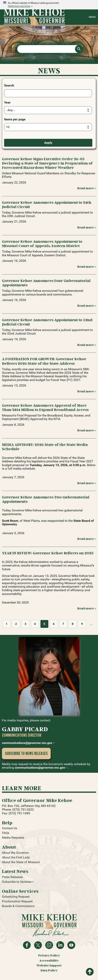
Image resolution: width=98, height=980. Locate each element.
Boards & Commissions (18, 906)
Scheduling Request (16, 897)
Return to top (90, 970)
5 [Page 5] (44, 624)
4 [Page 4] (35, 624)
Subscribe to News (26, 753)
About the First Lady (16, 857)
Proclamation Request (17, 901)
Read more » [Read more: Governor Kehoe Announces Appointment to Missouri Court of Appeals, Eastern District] (87, 266)
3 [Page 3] (25, 624)
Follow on (38, 945)
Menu (92, 17)
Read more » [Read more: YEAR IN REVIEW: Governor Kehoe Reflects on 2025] (87, 608)
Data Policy (49, 970)
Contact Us (10, 828)
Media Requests (13, 838)
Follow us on (49, 945)
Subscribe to (18, 882)
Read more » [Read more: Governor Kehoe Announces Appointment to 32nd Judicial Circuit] (87, 345)
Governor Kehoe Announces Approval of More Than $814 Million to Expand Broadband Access (45, 407)
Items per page (15, 119)
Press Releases (12, 877)
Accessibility (49, 960)
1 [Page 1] (7, 624)
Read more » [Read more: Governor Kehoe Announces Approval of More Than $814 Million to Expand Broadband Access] (87, 430)
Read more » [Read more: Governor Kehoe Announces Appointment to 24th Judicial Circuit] (87, 227)
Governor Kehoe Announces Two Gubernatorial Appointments (46, 499)
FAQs (6, 833)
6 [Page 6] (54, 624)
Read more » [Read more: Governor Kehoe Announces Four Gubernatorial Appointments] (87, 305)
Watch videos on (71, 945)
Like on (27, 945)
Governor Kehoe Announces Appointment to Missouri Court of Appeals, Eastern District (42, 243)
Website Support (49, 965)
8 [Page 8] (73, 624)
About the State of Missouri (21, 862)
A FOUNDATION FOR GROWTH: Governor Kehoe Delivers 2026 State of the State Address (44, 361)
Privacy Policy (49, 955)
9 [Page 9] (82, 624)
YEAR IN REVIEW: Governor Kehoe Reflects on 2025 (48, 553)
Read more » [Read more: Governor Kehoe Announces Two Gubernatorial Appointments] (87, 539)
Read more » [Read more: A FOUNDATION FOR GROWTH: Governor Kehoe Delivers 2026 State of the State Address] (87, 391)
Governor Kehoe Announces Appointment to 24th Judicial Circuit (47, 204)
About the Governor (15, 853)
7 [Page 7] (63, 624)
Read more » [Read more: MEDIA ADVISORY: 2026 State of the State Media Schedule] (87, 483)
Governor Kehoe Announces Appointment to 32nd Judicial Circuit (47, 322)
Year (7, 102)
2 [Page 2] (16, 624)
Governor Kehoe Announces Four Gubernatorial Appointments (46, 283)
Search (9, 85)
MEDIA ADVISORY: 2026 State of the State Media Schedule (45, 447)
